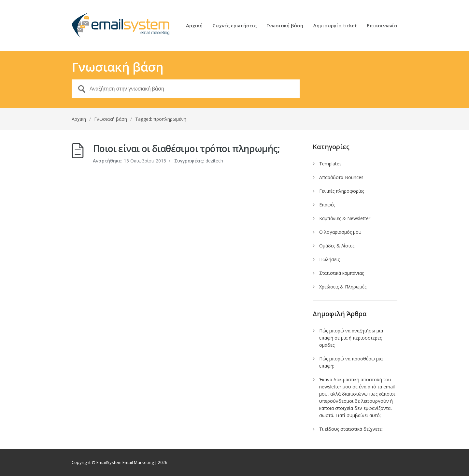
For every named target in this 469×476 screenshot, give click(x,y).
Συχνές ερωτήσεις (234, 26)
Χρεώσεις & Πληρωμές (343, 287)
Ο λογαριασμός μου (340, 232)
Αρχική (194, 26)
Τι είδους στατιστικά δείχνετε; (351, 429)
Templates (330, 164)
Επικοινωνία (382, 26)
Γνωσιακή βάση (285, 26)
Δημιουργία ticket (335, 26)
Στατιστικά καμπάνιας (341, 273)
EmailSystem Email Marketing (125, 462)
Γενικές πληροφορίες (342, 191)
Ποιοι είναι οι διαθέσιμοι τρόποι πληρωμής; (186, 148)
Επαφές (327, 205)
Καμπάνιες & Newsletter (345, 218)
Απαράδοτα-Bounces (341, 177)
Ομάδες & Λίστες (337, 246)
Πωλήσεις (329, 259)
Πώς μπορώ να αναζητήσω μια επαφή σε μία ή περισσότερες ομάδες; (351, 338)
